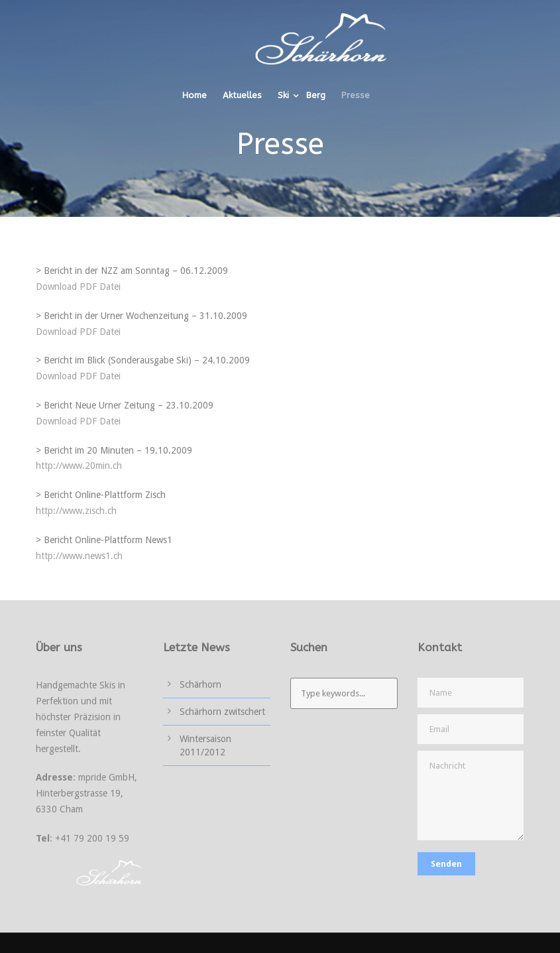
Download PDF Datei (78, 286)
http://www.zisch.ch (76, 511)
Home (195, 95)
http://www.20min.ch (79, 466)
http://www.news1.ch (79, 556)
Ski (283, 95)
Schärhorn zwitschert (222, 712)
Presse (356, 95)
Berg (316, 95)
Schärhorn (200, 684)
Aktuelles (242, 95)
